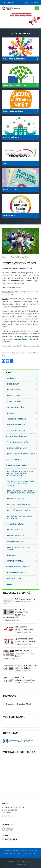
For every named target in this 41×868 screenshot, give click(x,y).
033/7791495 (9, 2)
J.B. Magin (11, 413)
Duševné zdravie (14, 390)
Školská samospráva (15, 524)
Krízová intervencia (16, 499)
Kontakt (9, 584)
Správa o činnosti (13, 460)
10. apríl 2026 (26, 671)
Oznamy (4, 257)
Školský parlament (15, 541)
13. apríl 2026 (14, 659)
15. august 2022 (23, 257)
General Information (16, 425)
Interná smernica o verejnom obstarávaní (20, 517)
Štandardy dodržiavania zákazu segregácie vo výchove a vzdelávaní (21, 483)
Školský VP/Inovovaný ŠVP (18, 442)
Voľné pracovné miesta (16, 573)
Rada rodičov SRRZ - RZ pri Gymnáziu (18, 548)
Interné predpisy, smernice (17, 465)
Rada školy (12, 555)
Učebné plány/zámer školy (17, 436)
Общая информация (16, 431)
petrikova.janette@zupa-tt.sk (20, 339)
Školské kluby (13, 384)
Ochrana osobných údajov (17, 567)
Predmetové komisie (16, 536)
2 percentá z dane (13, 578)
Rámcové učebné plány (17, 448)
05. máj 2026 (26, 602)
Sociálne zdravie (14, 401)
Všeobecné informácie (15, 407)
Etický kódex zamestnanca (19, 510)
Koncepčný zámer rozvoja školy (21, 454)
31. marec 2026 (27, 683)
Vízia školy (10, 378)
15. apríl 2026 (26, 632)
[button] (26, 3)
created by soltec (21, 864)
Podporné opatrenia (15, 561)
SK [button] (35, 2)
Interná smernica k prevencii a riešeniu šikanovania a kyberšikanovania (20, 473)
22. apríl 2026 (14, 620)
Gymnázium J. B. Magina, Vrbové (18, 704)
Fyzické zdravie (14, 396)
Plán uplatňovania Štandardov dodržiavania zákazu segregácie (21, 492)
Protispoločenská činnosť (19, 505)
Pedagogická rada (15, 530)
